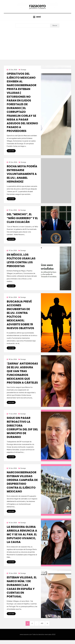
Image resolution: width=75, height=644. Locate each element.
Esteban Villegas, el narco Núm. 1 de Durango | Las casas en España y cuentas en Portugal (22, 590)
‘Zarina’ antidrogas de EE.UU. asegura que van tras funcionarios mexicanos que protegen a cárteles (22, 376)
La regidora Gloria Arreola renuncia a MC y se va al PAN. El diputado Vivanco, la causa (22, 538)
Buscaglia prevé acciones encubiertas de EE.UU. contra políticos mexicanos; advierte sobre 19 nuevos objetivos (20, 317)
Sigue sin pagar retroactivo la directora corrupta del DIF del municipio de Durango (22, 430)
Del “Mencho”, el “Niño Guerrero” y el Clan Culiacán (22, 221)
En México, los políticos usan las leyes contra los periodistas (21, 263)
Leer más (11, 153)
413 (44, 627)
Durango (23, 72)
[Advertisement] (37, 44)
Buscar (55, 28)
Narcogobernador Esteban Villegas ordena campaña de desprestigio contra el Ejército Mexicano (22, 485)
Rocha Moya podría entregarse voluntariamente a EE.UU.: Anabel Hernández (22, 176)
